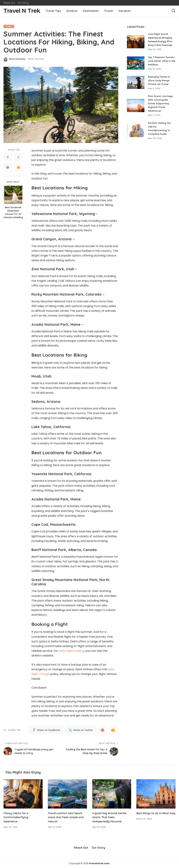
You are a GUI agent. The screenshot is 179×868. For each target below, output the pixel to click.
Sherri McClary (17, 59)
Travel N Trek (22, 11)
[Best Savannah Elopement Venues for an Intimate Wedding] (13, 195)
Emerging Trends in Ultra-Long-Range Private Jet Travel (160, 80)
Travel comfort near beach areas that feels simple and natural (66, 817)
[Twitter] (19, 157)
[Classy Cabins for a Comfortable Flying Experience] (23, 794)
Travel (9, 26)
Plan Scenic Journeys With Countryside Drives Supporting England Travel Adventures (161, 103)
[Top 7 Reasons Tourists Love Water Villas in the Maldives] (136, 63)
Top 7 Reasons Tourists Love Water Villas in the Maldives (162, 61)
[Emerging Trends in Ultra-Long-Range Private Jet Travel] (136, 82)
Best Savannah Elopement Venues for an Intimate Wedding (13, 212)
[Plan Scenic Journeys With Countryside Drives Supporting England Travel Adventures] (136, 106)
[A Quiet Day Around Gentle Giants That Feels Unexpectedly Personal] (112, 794)
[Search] (173, 11)
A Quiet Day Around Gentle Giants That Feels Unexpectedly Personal (110, 817)
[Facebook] (8, 157)
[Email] (19, 168)
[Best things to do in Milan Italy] (156, 794)
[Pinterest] (8, 168)
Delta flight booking (72, 651)
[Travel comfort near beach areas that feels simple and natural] (67, 794)
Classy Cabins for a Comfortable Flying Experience (17, 817)
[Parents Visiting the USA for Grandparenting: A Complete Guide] (136, 131)
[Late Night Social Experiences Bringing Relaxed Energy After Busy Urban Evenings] (136, 42)
